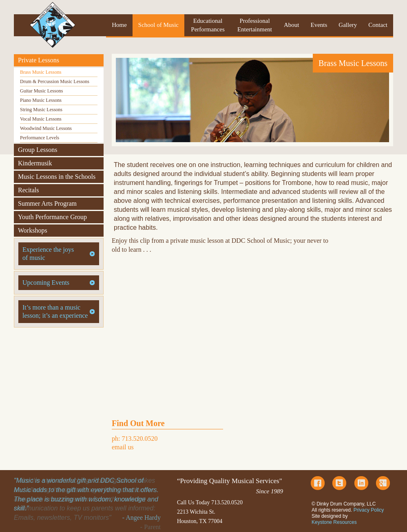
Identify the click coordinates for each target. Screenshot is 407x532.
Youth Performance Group (52, 217)
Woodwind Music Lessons (46, 128)
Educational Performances (208, 25)
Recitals (29, 190)
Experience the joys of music (48, 254)
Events (319, 25)
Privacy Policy (369, 510)
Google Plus (383, 483)
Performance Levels (40, 138)
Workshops (33, 230)
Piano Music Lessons (41, 100)
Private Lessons (39, 60)
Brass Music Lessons (41, 72)
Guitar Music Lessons (41, 91)
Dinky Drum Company (53, 25)
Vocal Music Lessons (41, 119)
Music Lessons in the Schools (57, 177)
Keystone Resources (334, 522)
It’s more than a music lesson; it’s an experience (55, 311)
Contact (378, 25)
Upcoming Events (46, 282)
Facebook (318, 483)
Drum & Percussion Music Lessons (55, 81)
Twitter (339, 483)
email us (123, 447)
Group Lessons (38, 150)
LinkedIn (361, 483)
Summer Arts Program (47, 203)
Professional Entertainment (255, 25)
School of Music (158, 25)
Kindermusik (35, 163)
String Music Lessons (41, 110)
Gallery (348, 25)
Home (119, 25)
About (292, 25)
